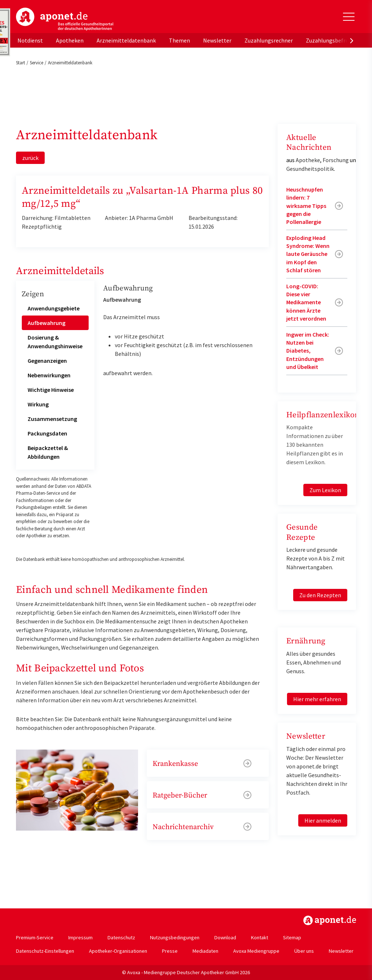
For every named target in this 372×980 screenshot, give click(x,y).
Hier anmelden (323, 820)
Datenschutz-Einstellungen (45, 951)
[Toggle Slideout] (349, 17)
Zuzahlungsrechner (269, 40)
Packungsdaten (47, 433)
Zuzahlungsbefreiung (333, 40)
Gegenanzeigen (47, 361)
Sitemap (292, 937)
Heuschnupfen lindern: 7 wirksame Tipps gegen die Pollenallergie (306, 206)
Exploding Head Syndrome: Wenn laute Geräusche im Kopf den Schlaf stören (308, 254)
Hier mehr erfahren (317, 699)
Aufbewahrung (46, 323)
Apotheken (70, 40)
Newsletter (217, 40)
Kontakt (260, 937)
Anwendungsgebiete (54, 308)
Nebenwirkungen (49, 375)
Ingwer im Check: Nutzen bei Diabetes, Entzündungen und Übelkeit (308, 351)
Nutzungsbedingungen (175, 937)
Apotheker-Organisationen (118, 951)
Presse (170, 951)
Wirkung (38, 404)
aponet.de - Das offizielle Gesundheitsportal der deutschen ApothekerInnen (65, 19)
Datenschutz (121, 937)
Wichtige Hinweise (51, 390)
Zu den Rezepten (320, 595)
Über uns (304, 951)
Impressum (80, 937)
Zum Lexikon (325, 490)
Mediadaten (205, 951)
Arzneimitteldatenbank (126, 40)
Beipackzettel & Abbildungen (48, 452)
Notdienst (30, 40)
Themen (179, 40)
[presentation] (352, 40)
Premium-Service (35, 937)
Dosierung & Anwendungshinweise (55, 342)
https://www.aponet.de (330, 920)
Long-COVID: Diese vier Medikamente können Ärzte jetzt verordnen (306, 302)
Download (225, 937)
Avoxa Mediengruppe (256, 951)
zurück (30, 158)
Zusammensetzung (52, 419)
